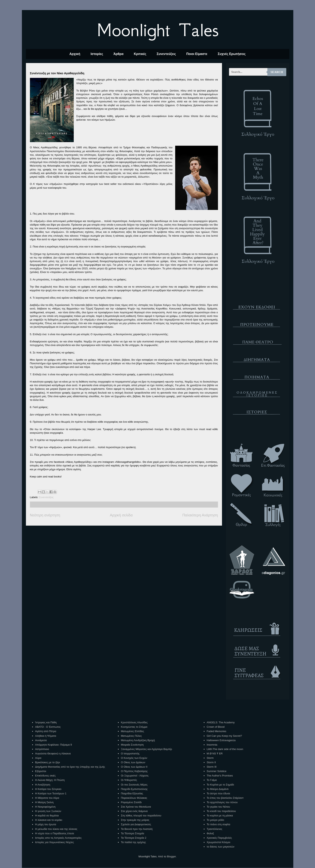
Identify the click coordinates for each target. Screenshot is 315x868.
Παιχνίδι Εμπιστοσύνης (134, 789)
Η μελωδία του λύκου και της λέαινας (56, 829)
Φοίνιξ (210, 833)
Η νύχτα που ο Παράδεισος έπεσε (55, 833)
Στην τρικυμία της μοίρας (135, 820)
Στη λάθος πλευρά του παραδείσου (141, 816)
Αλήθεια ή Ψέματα (46, 736)
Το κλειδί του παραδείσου (221, 811)
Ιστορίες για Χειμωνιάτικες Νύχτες (55, 842)
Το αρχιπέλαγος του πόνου (222, 802)
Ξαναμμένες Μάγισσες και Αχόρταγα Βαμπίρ (146, 749)
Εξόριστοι (41, 771)
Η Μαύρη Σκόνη (44, 802)
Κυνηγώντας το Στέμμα (134, 727)
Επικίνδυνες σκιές (45, 776)
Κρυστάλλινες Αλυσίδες (134, 722)
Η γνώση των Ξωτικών (48, 811)
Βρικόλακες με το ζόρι (48, 762)
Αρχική (75, 54)
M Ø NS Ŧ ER (215, 754)
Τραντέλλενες (215, 829)
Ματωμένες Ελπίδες (132, 731)
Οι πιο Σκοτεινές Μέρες (134, 785)
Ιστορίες (97, 54)
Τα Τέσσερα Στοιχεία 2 (134, 838)
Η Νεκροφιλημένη (45, 807)
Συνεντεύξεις (166, 54)
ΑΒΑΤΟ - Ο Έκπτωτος (48, 727)
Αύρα (38, 758)
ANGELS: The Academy (221, 722)
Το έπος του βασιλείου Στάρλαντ (225, 798)
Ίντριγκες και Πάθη (46, 722)
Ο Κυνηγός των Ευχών (134, 758)
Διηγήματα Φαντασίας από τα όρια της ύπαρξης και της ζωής (70, 767)
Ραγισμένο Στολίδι (131, 802)
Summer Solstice (217, 771)
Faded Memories (217, 731)
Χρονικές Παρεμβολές (219, 838)
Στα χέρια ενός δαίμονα (134, 811)
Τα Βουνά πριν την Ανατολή (137, 829)
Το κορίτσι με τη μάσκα (220, 816)
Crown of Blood (216, 727)
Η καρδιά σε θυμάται (47, 816)
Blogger (171, 856)
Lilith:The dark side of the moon (225, 749)
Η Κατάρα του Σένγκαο (48, 789)
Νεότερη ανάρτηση (45, 515)
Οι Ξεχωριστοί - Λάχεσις (135, 776)
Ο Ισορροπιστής (130, 754)
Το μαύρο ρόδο (215, 820)
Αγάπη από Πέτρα (46, 731)
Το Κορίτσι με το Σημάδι (220, 785)
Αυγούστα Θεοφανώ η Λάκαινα (53, 754)
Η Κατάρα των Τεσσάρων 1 (51, 793)
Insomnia (212, 745)
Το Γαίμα (212, 780)
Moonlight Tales (158, 30)
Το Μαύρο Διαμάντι (218, 789)
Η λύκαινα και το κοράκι (49, 820)
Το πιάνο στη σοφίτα (218, 824)
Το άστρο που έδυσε (218, 793)
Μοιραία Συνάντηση (132, 745)
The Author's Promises (220, 776)
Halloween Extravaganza (221, 740)
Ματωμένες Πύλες (131, 736)
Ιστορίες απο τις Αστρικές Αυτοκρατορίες (58, 838)
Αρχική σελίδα (121, 515)
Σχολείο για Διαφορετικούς (136, 824)
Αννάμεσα (41, 740)
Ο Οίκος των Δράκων (133, 762)
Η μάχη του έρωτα (46, 824)
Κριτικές (140, 54)
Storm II (211, 762)
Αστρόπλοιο (42, 749)
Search (277, 72)
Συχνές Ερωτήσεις (232, 54)
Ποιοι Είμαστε (197, 54)
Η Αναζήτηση (43, 785)
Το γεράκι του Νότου (218, 807)
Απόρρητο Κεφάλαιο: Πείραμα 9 (54, 745)
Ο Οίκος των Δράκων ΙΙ (134, 767)
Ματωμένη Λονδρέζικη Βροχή (138, 740)
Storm (210, 758)
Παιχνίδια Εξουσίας (132, 793)
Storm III (212, 767)
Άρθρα (119, 54)
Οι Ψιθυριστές (129, 780)
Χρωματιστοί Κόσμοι (218, 842)
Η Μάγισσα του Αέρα (47, 798)
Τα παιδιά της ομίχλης (133, 842)
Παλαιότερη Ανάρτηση (200, 515)
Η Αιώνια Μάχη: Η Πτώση (50, 780)
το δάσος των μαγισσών (221, 847)
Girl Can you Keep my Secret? (224, 736)
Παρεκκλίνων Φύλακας (134, 798)
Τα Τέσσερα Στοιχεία (133, 833)
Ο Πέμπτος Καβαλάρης (134, 771)
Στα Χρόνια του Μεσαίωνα (136, 807)
